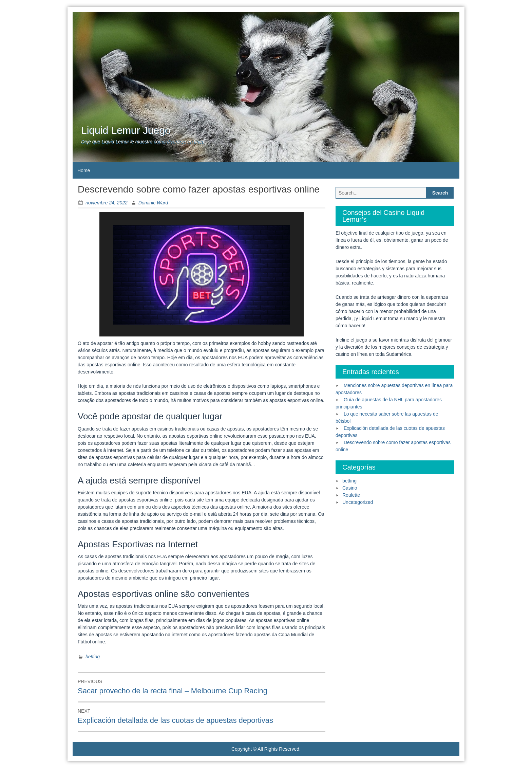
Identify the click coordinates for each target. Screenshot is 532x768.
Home (84, 170)
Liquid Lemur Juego (126, 130)
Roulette (351, 495)
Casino (350, 488)
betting (93, 657)
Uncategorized (358, 502)
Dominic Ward (153, 203)
